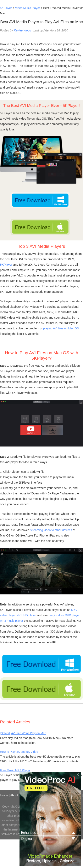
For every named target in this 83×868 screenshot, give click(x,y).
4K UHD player (27, 615)
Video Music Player (28, 8)
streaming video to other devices (51, 530)
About (14, 795)
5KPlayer (6, 8)
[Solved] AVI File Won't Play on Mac (23, 733)
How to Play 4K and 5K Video (19, 752)
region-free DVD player (65, 615)
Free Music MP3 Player (15, 770)
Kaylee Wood (22, 30)
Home (4, 795)
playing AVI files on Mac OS (61, 328)
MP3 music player (12, 621)
